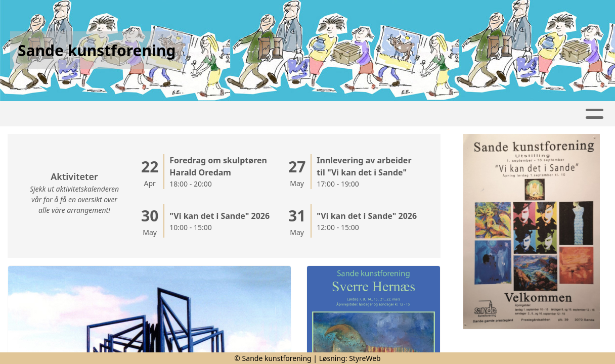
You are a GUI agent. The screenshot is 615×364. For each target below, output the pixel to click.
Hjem (45, 114)
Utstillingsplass (289, 114)
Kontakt (499, 114)
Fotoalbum (146, 114)
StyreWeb (365, 358)
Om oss (559, 114)
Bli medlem (436, 114)
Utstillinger (368, 114)
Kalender (211, 114)
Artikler (89, 114)
